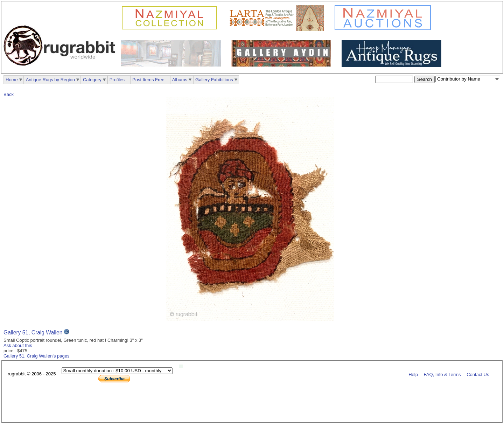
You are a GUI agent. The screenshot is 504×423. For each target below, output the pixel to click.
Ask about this (18, 345)
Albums (180, 80)
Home (12, 80)
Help (413, 374)
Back (9, 94)
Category (92, 80)
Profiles (117, 80)
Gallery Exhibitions (214, 80)
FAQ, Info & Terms (442, 374)
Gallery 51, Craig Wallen (33, 332)
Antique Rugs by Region (50, 80)
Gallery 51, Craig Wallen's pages (36, 356)
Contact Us (478, 374)
